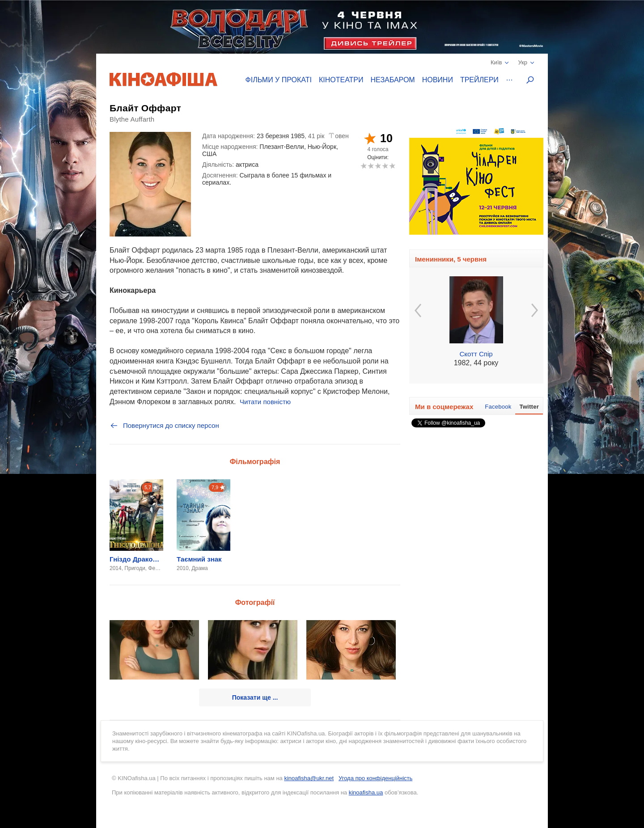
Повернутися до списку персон (164, 426)
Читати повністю (265, 402)
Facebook (498, 407)
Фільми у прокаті (279, 80)
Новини (438, 80)
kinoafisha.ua (366, 792)
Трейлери (479, 80)
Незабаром (393, 80)
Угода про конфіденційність (375, 778)
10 (392, 166)
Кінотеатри (341, 80)
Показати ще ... (255, 697)
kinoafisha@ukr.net (309, 778)
